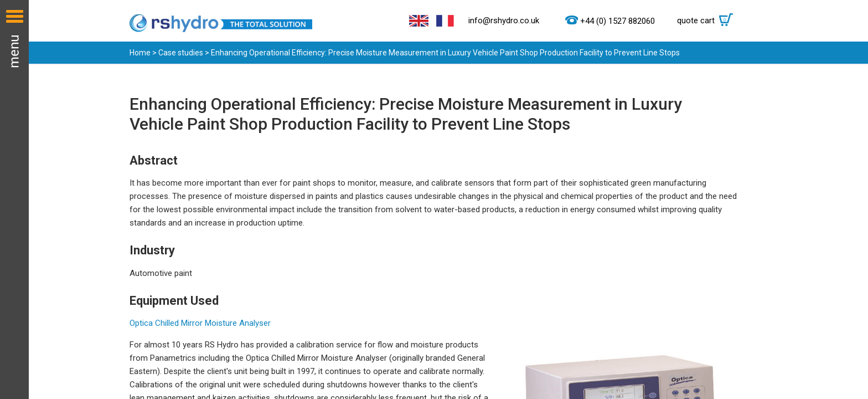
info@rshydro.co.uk (504, 21)
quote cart (708, 21)
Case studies (181, 53)
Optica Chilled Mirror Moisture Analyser (200, 323)
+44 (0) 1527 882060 (618, 21)
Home (140, 53)
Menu (14, 199)
